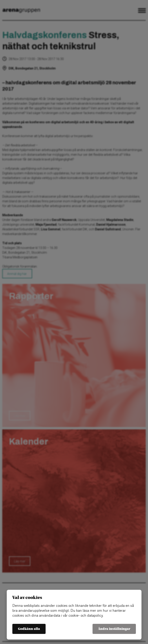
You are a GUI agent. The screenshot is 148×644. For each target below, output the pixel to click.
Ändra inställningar (114, 629)
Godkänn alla (29, 629)
